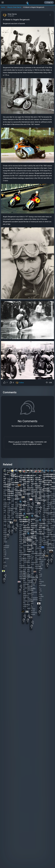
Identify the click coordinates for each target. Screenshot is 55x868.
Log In (17, 442)
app (32, 442)
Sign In (49, 2)
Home (3, 7)
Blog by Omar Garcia (14, 7)
